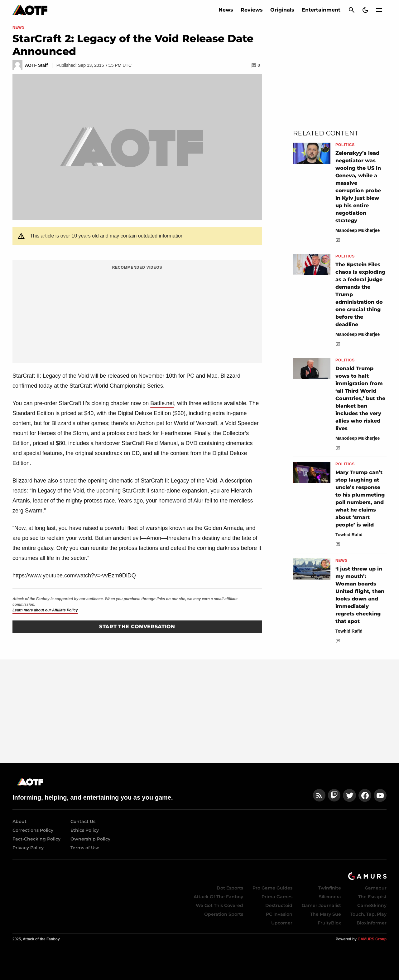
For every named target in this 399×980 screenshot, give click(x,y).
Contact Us (83, 821)
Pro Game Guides (272, 888)
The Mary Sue (326, 914)
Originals (282, 10)
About (19, 821)
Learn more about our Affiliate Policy (45, 610)
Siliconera (330, 897)
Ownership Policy (90, 839)
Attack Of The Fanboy (218, 897)
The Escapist (372, 897)
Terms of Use (85, 848)
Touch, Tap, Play (368, 914)
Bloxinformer (372, 923)
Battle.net (162, 403)
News (226, 10)
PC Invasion (279, 914)
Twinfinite (330, 888)
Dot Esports (230, 888)
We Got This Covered (219, 905)
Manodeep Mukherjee (358, 230)
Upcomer (282, 923)
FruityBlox (329, 923)
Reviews (252, 10)
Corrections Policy (33, 830)
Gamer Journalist (321, 905)
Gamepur (376, 888)
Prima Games (277, 897)
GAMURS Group (372, 939)
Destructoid (279, 905)
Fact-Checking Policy (36, 839)
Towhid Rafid (349, 535)
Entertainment (321, 10)
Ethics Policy (85, 830)
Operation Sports (224, 914)
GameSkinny (372, 905)
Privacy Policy (28, 848)
